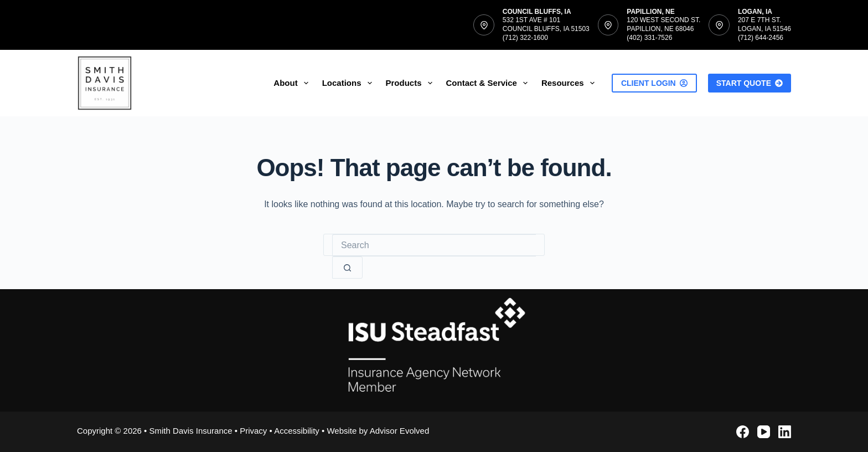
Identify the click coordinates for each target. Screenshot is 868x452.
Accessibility (297, 431)
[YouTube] (764, 432)
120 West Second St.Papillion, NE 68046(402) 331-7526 (663, 29)
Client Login (654, 83)
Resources (570, 83)
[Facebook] (743, 432)
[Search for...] (434, 245)
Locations (349, 83)
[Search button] (347, 268)
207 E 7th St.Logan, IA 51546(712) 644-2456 (764, 29)
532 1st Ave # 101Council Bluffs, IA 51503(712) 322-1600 (546, 29)
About (293, 83)
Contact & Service (489, 83)
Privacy (253, 431)
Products (411, 83)
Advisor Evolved (400, 431)
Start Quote (750, 83)
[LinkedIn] (785, 432)
